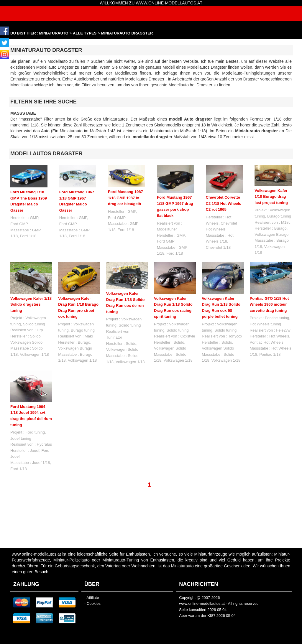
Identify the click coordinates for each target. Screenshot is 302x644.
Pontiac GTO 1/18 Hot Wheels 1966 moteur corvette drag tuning (269, 304)
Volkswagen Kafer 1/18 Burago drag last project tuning (271, 197)
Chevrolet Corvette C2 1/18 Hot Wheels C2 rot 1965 (224, 203)
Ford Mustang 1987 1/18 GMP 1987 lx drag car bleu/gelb (125, 198)
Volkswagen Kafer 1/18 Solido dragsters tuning (31, 304)
